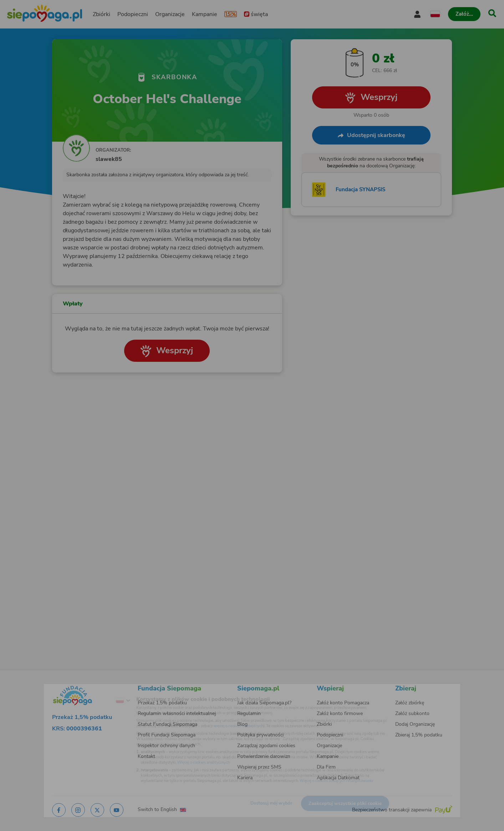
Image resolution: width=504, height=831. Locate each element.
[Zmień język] (96, 690)
